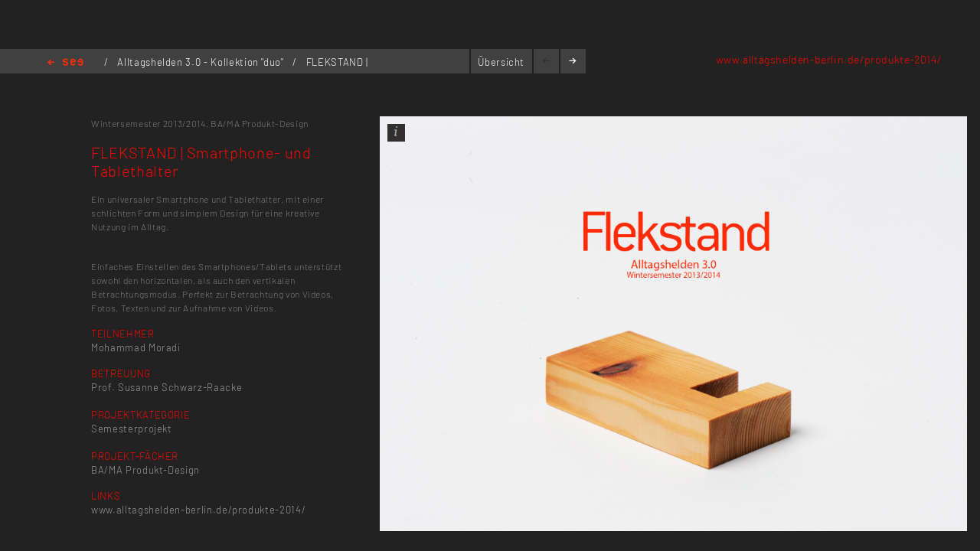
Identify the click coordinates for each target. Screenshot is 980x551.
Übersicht (501, 62)
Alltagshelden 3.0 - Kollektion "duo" (202, 62)
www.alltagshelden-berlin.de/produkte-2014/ (829, 59)
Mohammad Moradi (136, 347)
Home (65, 63)
